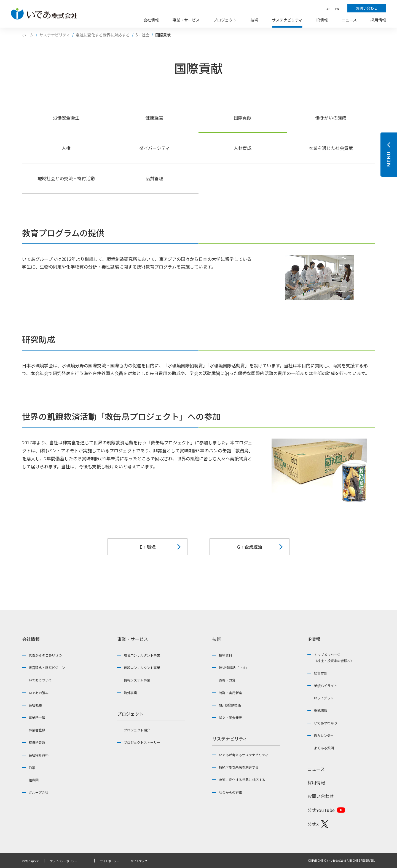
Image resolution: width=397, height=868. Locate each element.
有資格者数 (37, 742)
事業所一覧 (37, 717)
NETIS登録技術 (230, 705)
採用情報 (316, 782)
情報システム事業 (137, 680)
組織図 (34, 780)
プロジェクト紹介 (137, 730)
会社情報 (31, 639)
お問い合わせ (321, 796)
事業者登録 (37, 730)
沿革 (32, 767)
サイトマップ (139, 861)
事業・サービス (133, 639)
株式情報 (321, 710)
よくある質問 (324, 748)
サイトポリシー (110, 861)
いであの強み (39, 693)
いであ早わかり (326, 723)
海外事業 (130, 693)
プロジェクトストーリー (142, 742)
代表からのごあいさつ (45, 655)
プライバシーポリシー (64, 861)
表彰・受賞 (227, 680)
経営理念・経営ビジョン (47, 667)
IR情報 (314, 639)
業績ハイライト (326, 685)
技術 (217, 639)
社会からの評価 (230, 792)
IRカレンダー (324, 735)
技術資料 (226, 655)
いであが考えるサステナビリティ (244, 755)
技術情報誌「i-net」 (234, 667)
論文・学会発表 (230, 717)
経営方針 (321, 673)
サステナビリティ (230, 739)
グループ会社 (38, 792)
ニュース (316, 769)
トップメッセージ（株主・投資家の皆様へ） (334, 658)
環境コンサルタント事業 (142, 655)
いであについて (40, 680)
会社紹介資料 (39, 755)
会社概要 (35, 705)
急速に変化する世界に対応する (242, 780)
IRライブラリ (324, 698)
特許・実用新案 (230, 693)
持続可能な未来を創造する (239, 767)
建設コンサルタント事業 (142, 667)
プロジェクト (130, 714)
